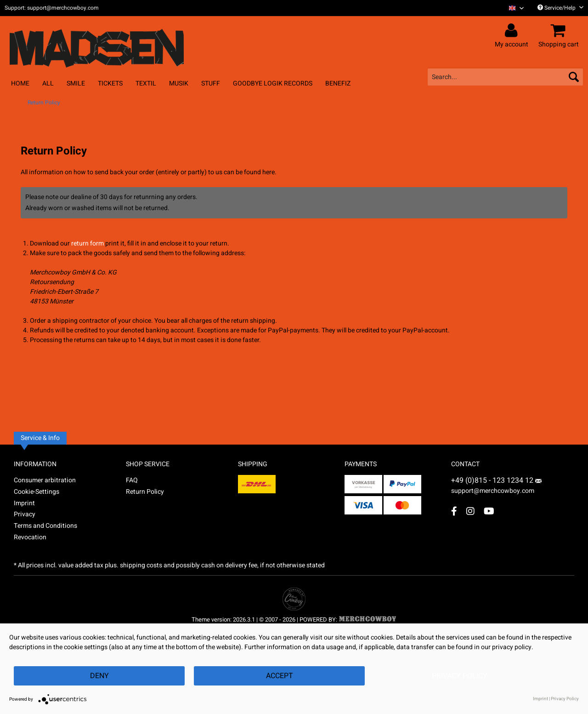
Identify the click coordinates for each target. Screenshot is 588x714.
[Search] (574, 77)
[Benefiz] (338, 83)
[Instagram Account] (470, 511)
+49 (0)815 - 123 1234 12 (493, 480)
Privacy (25, 514)
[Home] (20, 83)
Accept (280, 676)
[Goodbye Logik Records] (273, 83)
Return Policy (145, 492)
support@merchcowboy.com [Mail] (496, 487)
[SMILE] (76, 83)
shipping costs (141, 565)
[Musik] (179, 83)
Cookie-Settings (37, 492)
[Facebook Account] (454, 511)
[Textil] (146, 83)
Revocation (30, 537)
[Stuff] (211, 83)
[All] (48, 83)
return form (88, 243)
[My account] (513, 31)
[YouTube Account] (489, 511)
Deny (99, 676)
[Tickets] (110, 83)
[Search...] (505, 77)
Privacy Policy (460, 676)
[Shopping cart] (560, 31)
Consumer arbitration (45, 480)
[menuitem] (513, 8)
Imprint (24, 503)
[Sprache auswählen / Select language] (516, 8)
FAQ (132, 480)
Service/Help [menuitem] (560, 8)
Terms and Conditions (45, 526)
